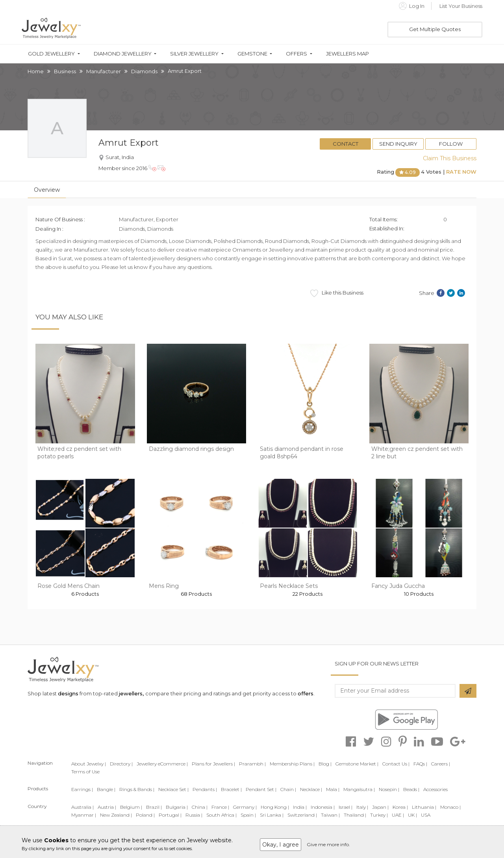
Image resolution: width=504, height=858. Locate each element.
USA (426, 815)
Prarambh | (252, 764)
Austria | (107, 807)
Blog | (325, 764)
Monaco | (450, 807)
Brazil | (154, 807)
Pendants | (205, 789)
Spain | (248, 815)
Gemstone (252, 54)
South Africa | (221, 815)
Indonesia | (323, 807)
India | (300, 807)
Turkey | (379, 815)
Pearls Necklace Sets (289, 586)
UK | (412, 815)
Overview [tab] (47, 190)
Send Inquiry (398, 144)
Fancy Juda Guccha (398, 586)
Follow (451, 144)
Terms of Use (85, 772)
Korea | (400, 807)
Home (36, 71)
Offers (296, 54)
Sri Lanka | (272, 815)
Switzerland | (302, 815)
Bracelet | (231, 789)
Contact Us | (396, 764)
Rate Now (461, 172)
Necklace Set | (173, 789)
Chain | (288, 789)
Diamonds (144, 71)
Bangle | (106, 789)
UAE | (398, 815)
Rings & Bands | (137, 789)
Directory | (121, 764)
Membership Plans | (292, 764)
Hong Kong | (275, 807)
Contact (346, 144)
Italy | (362, 807)
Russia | (194, 815)
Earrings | (82, 789)
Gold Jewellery (51, 54)
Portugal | (170, 815)
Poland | (145, 815)
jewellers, (131, 693)
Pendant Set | (261, 789)
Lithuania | (424, 807)
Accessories (435, 789)
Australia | (82, 807)
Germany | (245, 807)
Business (65, 71)
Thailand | (355, 815)
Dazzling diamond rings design (191, 449)
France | (220, 807)
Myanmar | (84, 815)
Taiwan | (330, 815)
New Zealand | (116, 815)
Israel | (346, 807)
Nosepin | (389, 789)
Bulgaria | (177, 807)
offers (306, 693)
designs (68, 693)
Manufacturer (104, 71)
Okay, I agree (281, 845)
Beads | (411, 789)
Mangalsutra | (359, 789)
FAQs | (420, 764)
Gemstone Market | (357, 764)
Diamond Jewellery (123, 54)
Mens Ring (164, 586)
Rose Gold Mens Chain (69, 586)
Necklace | (311, 789)
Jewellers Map (347, 54)
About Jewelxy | (89, 764)
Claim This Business (450, 158)
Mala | (333, 789)
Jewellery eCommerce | (162, 764)
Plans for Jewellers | (213, 764)
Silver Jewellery (194, 54)
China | (200, 807)
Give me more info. (328, 844)
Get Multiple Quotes (435, 29)
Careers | (441, 764)
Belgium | (131, 807)
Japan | (380, 807)
